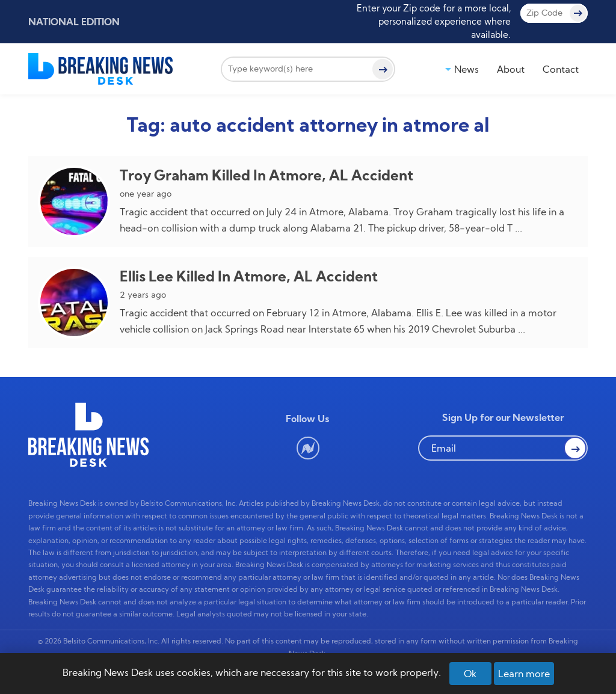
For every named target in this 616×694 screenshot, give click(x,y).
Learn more (524, 674)
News (467, 69)
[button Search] (575, 448)
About (511, 69)
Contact (561, 69)
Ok (470, 674)
